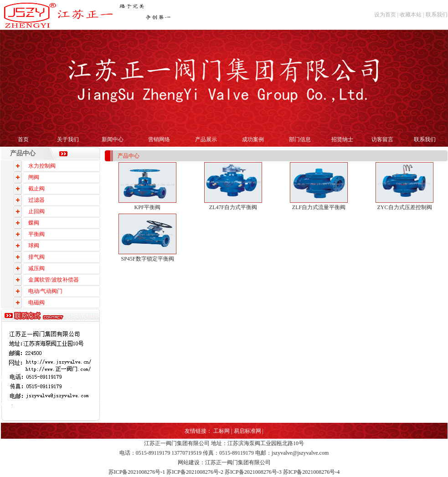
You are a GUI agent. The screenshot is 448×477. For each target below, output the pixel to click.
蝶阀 (34, 223)
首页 (23, 139)
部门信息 (300, 139)
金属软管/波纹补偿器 (54, 280)
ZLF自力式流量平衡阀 (319, 207)
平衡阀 (36, 234)
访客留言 (382, 139)
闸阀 (34, 177)
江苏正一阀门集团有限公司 (177, 443)
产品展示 (206, 139)
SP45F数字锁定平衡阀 (147, 259)
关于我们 (68, 139)
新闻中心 (113, 139)
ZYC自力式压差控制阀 (405, 207)
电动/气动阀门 (45, 291)
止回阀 (36, 211)
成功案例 (253, 139)
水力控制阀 (42, 166)
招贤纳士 (342, 139)
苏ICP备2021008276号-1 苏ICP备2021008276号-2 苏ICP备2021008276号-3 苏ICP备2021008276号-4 (224, 472)
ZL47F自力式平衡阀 (233, 207)
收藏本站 (411, 15)
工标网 (221, 431)
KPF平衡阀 (147, 207)
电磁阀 (36, 303)
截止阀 (36, 189)
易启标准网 (247, 431)
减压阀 (36, 268)
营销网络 (159, 139)
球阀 (34, 246)
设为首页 (385, 15)
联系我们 (437, 15)
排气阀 (36, 257)
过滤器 (36, 200)
